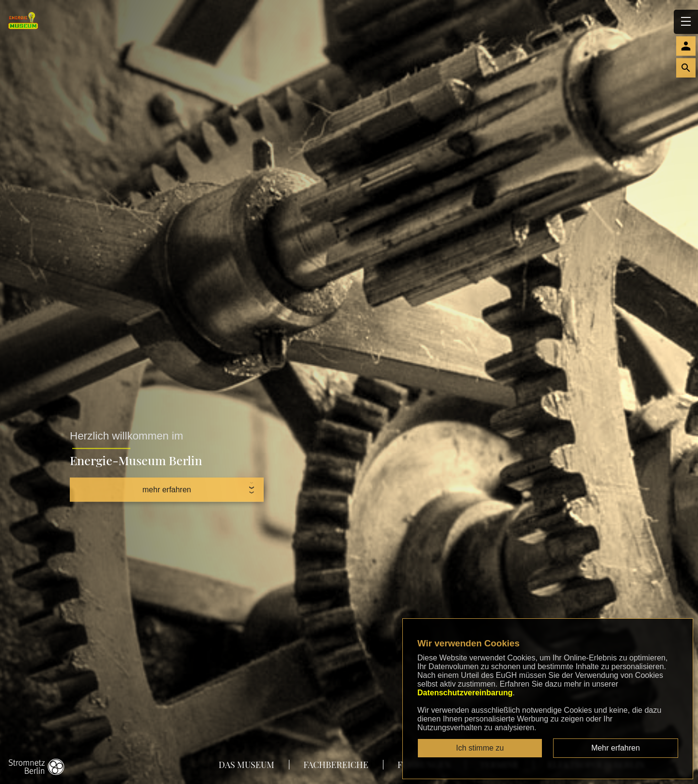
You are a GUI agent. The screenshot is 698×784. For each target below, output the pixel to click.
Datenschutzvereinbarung (465, 693)
